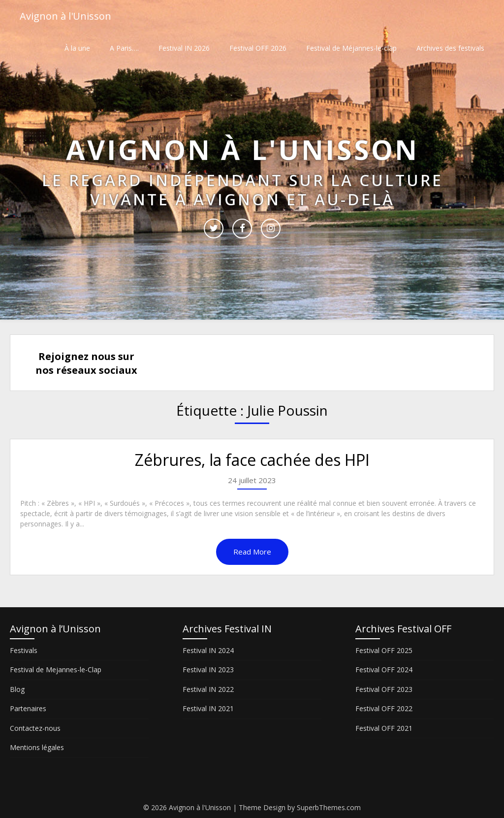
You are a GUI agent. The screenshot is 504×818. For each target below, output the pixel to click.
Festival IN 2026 (184, 48)
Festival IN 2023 (208, 670)
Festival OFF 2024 (384, 670)
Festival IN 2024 (208, 650)
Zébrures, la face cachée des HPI (252, 460)
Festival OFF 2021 (384, 728)
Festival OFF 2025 (384, 650)
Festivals (24, 650)
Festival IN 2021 (208, 708)
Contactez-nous (35, 728)
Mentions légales (37, 747)
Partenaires (28, 708)
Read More (252, 552)
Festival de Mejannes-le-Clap (56, 670)
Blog (17, 689)
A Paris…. (124, 48)
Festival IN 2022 (208, 689)
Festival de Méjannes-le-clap (351, 48)
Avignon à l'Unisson (65, 16)
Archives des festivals (450, 48)
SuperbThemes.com (329, 807)
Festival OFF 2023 (384, 689)
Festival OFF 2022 (384, 708)
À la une (77, 48)
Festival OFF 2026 (258, 48)
